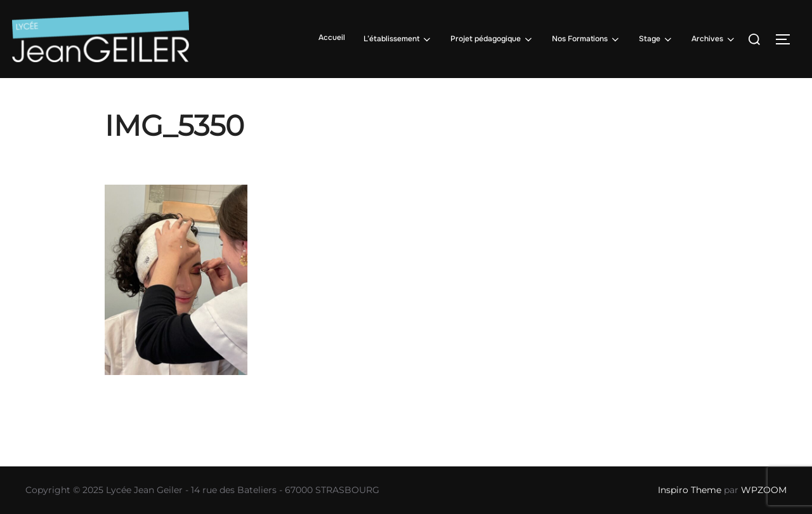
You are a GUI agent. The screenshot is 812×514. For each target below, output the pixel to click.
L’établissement (398, 39)
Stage (656, 39)
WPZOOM (764, 490)
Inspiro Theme (690, 490)
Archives (714, 39)
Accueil (332, 37)
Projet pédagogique (492, 39)
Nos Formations (586, 39)
